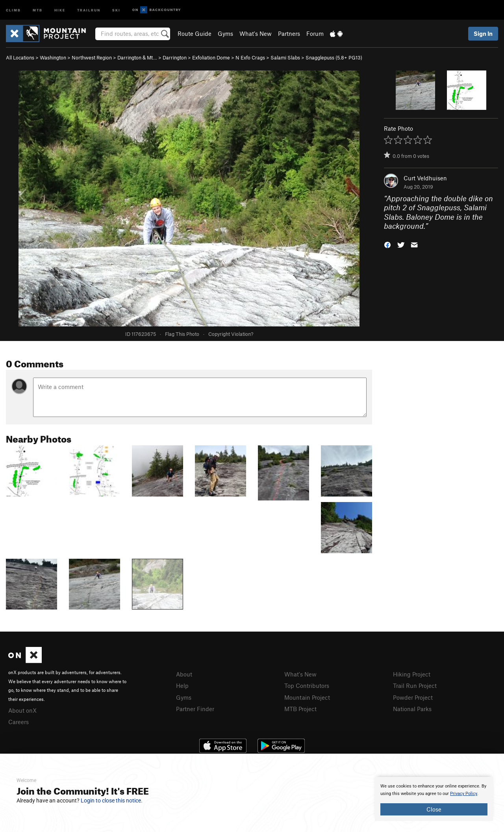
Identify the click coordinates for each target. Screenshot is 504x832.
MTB (38, 10)
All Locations (20, 57)
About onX (22, 710)
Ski (116, 10)
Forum (315, 33)
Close (434, 809)
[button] (387, 244)
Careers (19, 722)
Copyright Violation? (231, 334)
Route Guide (195, 33)
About (184, 674)
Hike (60, 10)
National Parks (412, 709)
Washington (53, 57)
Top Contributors (307, 686)
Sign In (483, 33)
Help (182, 686)
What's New (256, 33)
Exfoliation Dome (211, 57)
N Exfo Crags (250, 57)
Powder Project (413, 697)
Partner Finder (195, 709)
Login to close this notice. (112, 800)
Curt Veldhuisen (425, 178)
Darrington (175, 57)
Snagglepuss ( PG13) (334, 57)
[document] (434, 799)
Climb (13, 10)
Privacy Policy (464, 794)
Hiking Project (412, 674)
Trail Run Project (415, 686)
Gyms (225, 33)
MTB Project (300, 709)
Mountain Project (307, 697)
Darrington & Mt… (137, 57)
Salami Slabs (285, 57)
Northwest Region (92, 57)
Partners (289, 33)
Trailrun (89, 10)
